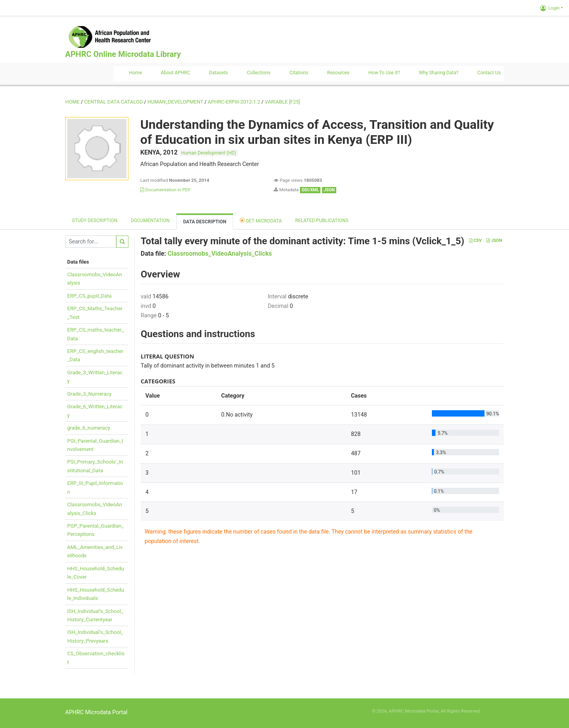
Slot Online (493, 711)
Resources (338, 73)
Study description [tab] (95, 221)
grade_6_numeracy (89, 428)
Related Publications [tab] (322, 221)
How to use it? (384, 73)
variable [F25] (282, 102)
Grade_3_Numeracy (89, 394)
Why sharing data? (439, 73)
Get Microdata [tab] (261, 220)
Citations (299, 73)
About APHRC (175, 73)
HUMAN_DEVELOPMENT (175, 102)
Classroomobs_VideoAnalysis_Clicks (220, 254)
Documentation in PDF (166, 190)
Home (136, 73)
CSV (475, 240)
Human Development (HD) (209, 153)
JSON (494, 240)
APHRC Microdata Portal (96, 712)
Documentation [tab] (150, 221)
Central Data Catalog (113, 102)
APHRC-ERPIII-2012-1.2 (234, 102)
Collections (259, 73)
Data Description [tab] (204, 222)
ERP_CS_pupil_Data (89, 296)
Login (550, 8)
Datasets (219, 73)
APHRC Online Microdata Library (123, 54)
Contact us (489, 73)
